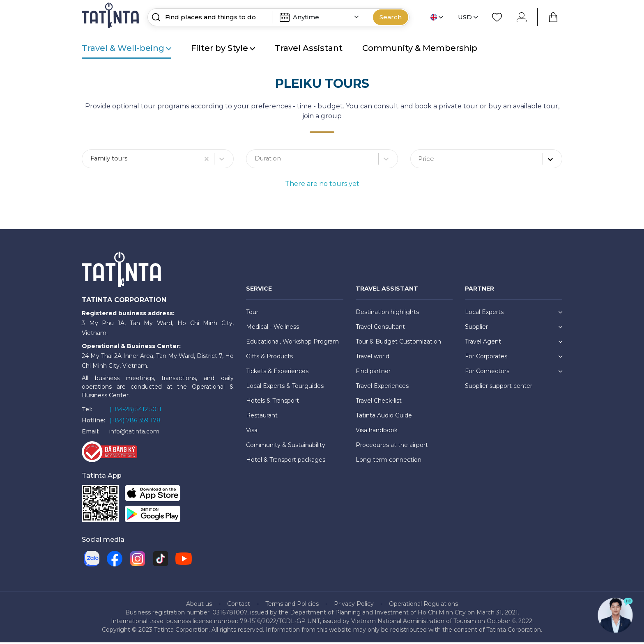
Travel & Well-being (126, 48)
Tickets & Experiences (277, 373)
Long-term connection (389, 461)
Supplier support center (499, 387)
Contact (239, 605)
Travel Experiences (382, 387)
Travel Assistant (309, 48)
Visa (252, 432)
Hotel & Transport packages (286, 461)
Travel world (373, 358)
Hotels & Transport (273, 402)
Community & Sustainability (286, 447)
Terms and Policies (292, 605)
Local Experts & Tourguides (285, 387)
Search (391, 17)
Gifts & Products (269, 358)
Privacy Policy (354, 605)
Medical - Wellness (273, 328)
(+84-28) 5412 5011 (135, 411)
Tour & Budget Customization (398, 343)
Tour (252, 314)
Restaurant (262, 417)
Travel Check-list (379, 402)
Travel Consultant (380, 328)
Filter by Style (223, 48)
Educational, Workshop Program (292, 343)
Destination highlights (387, 314)
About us (199, 605)
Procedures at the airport (392, 447)
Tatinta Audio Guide (384, 417)
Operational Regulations (423, 605)
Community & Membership (420, 48)
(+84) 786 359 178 (135, 422)
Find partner (373, 373)
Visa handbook (377, 432)
